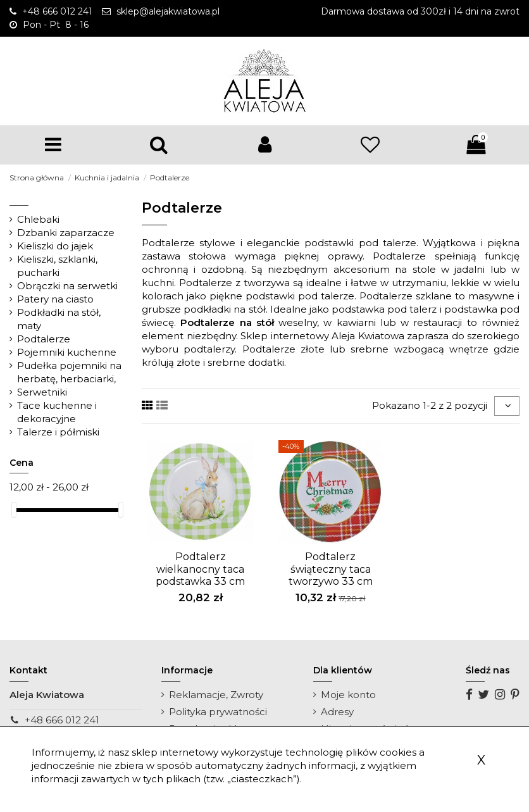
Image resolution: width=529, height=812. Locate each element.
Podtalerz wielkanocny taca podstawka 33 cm (200, 569)
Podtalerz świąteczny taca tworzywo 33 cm (331, 569)
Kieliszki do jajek (55, 246)
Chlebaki (38, 219)
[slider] (14, 510)
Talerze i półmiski (58, 432)
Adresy (337, 712)
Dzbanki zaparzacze (66, 233)
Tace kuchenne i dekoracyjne (57, 412)
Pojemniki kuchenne (67, 352)
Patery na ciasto (55, 299)
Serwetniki (42, 392)
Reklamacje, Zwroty (216, 695)
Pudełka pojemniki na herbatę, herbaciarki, (69, 372)
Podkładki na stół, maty (59, 319)
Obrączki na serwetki (67, 286)
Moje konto (348, 695)
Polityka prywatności (218, 712)
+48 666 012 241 (62, 720)
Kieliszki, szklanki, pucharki (57, 266)
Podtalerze (44, 339)
